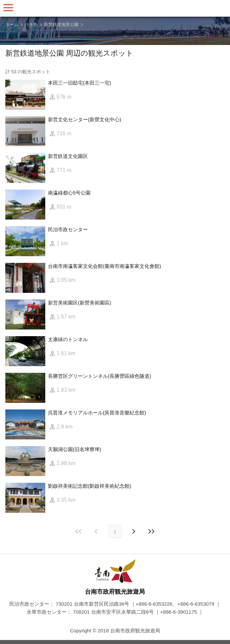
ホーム (12, 24)
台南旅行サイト (115, 8)
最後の (151, 531)
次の (97, 531)
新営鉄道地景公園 (61, 24)
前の (133, 531)
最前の (79, 531)
